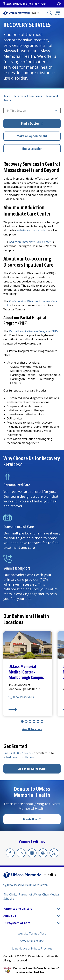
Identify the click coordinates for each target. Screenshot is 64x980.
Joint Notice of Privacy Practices (32, 948)
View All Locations (32, 729)
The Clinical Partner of (31, 897)
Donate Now (39, 820)
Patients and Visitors (18, 909)
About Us (10, 916)
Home (7, 96)
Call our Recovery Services (32, 769)
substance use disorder (32, 230)
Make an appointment (32, 136)
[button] (59, 909)
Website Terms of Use (32, 933)
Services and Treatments (28, 96)
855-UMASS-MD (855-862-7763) (27, 4)
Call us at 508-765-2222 (18, 753)
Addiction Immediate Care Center (30, 242)
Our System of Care (17, 923)
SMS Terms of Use (32, 941)
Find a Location (32, 149)
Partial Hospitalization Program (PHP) (33, 331)
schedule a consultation (19, 757)
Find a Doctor (41, 125)
